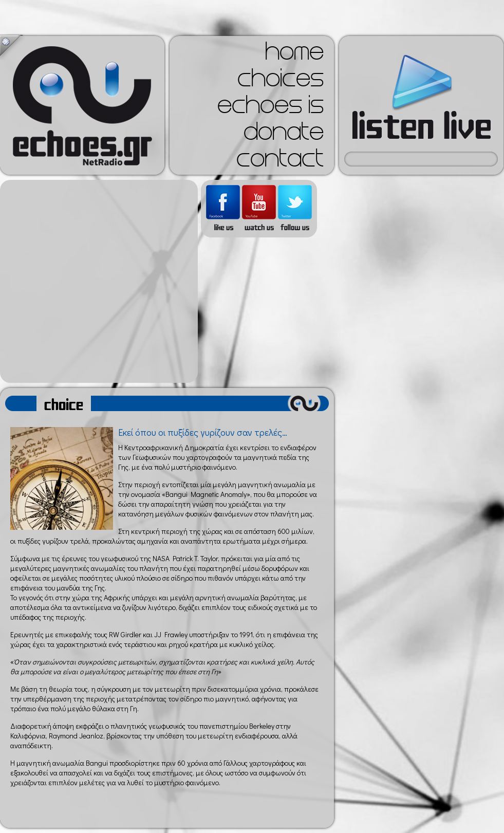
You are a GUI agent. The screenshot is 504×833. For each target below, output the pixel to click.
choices (281, 81)
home (294, 54)
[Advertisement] (96, 281)
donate (284, 135)
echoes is (270, 108)
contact (280, 161)
